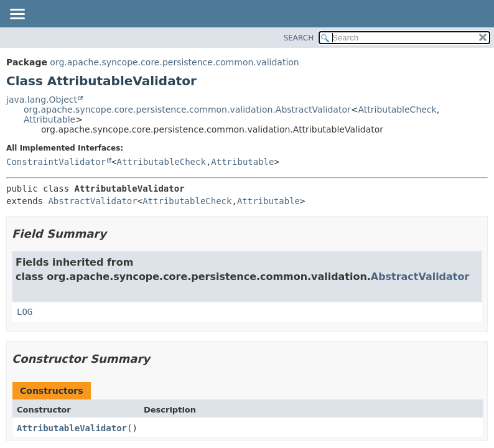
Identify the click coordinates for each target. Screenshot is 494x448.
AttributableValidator (72, 428)
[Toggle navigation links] (17, 15)
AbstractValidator (92, 201)
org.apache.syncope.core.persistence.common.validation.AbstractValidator (187, 110)
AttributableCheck (397, 110)
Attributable (49, 119)
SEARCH (299, 38)
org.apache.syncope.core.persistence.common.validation (174, 62)
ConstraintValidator (56, 162)
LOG (25, 312)
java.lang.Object (42, 100)
